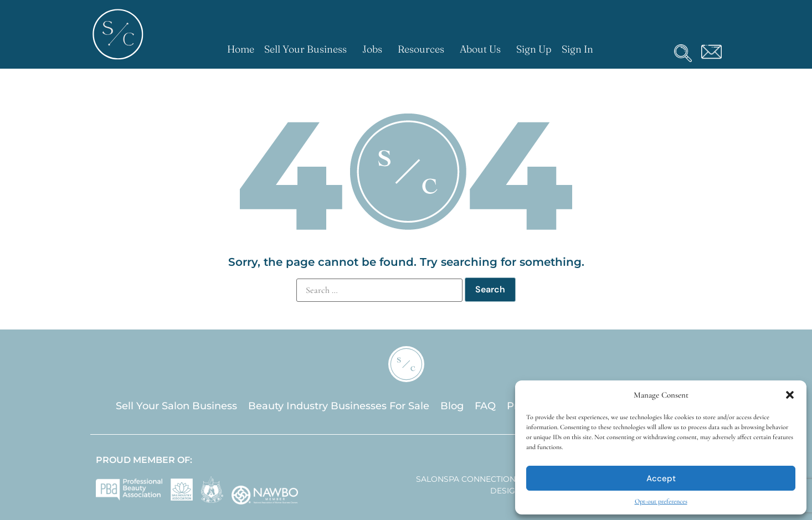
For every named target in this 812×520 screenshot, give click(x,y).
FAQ (485, 406)
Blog (452, 406)
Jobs (375, 49)
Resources (424, 49)
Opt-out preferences (661, 501)
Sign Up (534, 49)
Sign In (577, 49)
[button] (790, 395)
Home (241, 49)
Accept (661, 478)
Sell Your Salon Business (176, 406)
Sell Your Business (308, 49)
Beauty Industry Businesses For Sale (339, 406)
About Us (483, 49)
